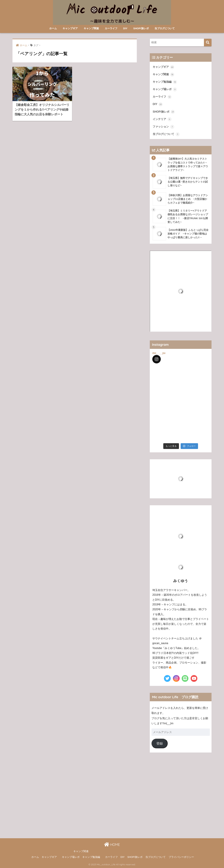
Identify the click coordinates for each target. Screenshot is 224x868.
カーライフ (111, 28)
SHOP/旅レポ (141, 28)
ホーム (53, 28)
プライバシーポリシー (181, 857)
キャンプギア (70, 28)
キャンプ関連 (91, 28)
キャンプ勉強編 (165, 82)
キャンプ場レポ (165, 89)
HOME (112, 845)
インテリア (162, 119)
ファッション (163, 127)
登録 (160, 743)
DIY (125, 28)
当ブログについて (165, 28)
